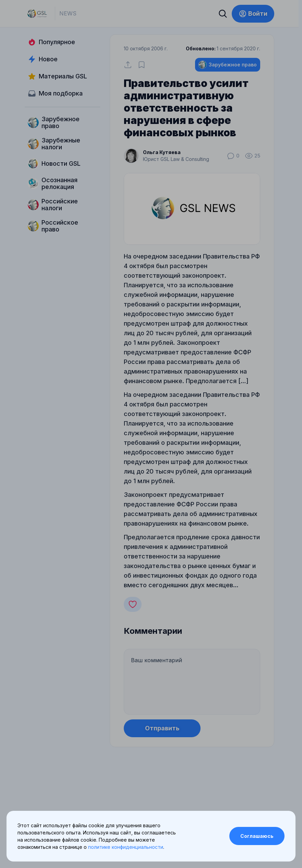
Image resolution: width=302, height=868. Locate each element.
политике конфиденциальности (126, 847)
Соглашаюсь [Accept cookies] (257, 836)
